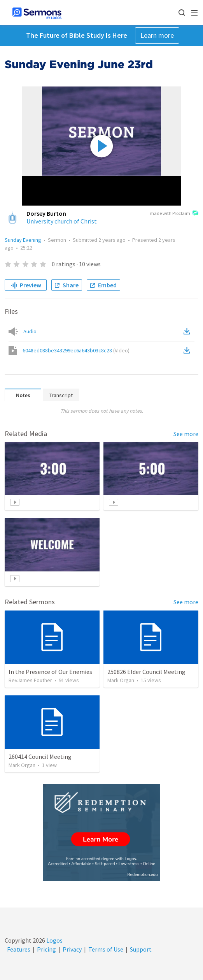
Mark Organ (121, 680)
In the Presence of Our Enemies (50, 672)
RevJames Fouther (30, 680)
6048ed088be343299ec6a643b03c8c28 (76, 350)
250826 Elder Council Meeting (146, 672)
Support (141, 949)
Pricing (46, 949)
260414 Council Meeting (40, 757)
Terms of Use (106, 949)
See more (186, 434)
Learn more (157, 35)
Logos (54, 940)
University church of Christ (62, 221)
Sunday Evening (23, 240)
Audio (30, 331)
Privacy (72, 949)
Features (19, 949)
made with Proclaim (174, 214)
